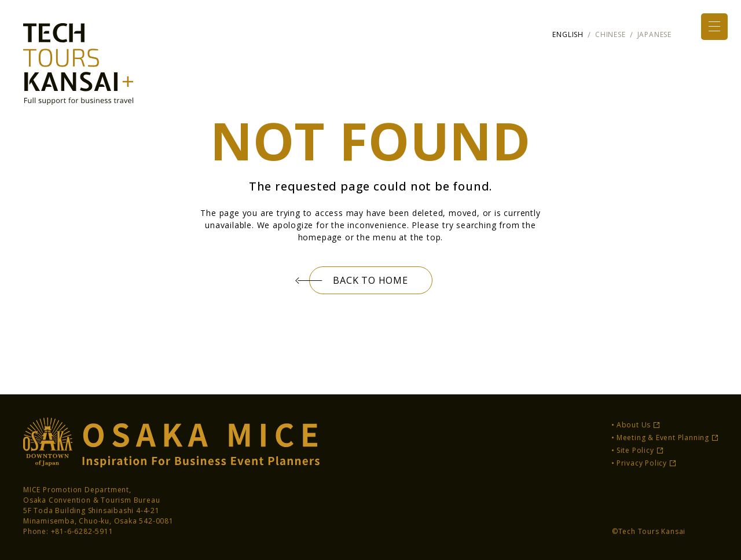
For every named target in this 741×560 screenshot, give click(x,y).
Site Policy (635, 450)
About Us (634, 425)
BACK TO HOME (371, 280)
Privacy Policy (642, 463)
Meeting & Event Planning (663, 438)
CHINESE (610, 34)
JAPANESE (654, 34)
